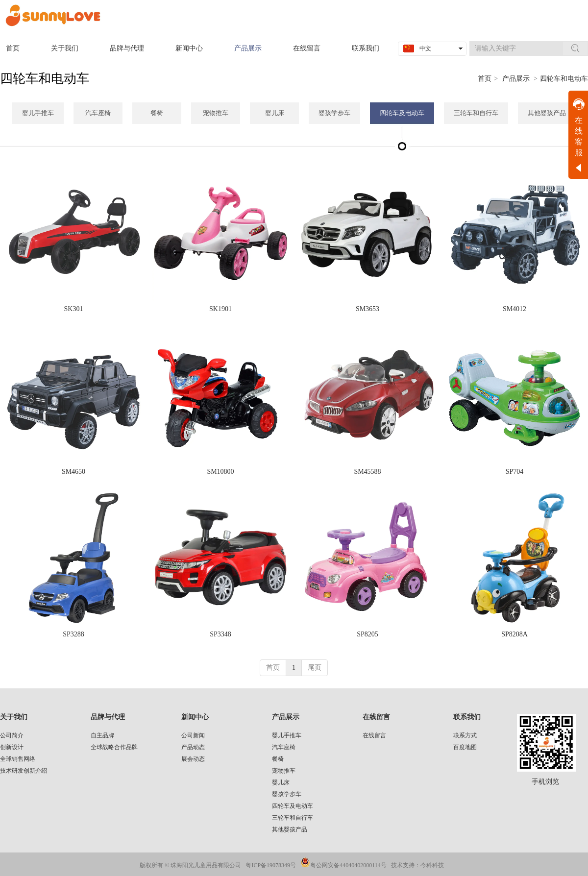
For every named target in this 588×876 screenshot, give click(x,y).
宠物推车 (284, 771)
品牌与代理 (108, 717)
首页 (485, 79)
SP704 (515, 472)
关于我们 (14, 717)
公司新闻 (193, 735)
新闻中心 (195, 717)
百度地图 (465, 747)
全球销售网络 (18, 759)
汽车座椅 (284, 747)
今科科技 (432, 865)
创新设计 (12, 747)
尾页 (315, 668)
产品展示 (516, 79)
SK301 (74, 309)
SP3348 (220, 634)
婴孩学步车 (287, 794)
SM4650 (73, 472)
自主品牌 (102, 735)
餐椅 (278, 759)
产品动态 (193, 747)
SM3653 (367, 309)
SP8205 (367, 634)
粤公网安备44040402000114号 (348, 865)
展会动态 (193, 759)
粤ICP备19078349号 (271, 865)
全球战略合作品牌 (114, 747)
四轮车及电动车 (293, 806)
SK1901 (220, 309)
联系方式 (465, 735)
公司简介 (12, 735)
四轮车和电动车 (564, 79)
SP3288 (73, 634)
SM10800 (220, 472)
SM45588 (367, 472)
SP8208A (514, 634)
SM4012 (514, 309)
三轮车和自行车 (293, 818)
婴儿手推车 (287, 735)
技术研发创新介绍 (24, 771)
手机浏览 (545, 782)
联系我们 (467, 717)
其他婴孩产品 (290, 829)
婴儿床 (281, 782)
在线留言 (376, 717)
